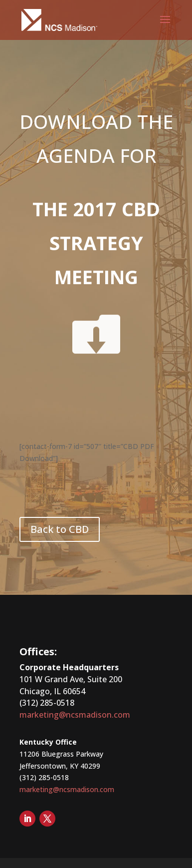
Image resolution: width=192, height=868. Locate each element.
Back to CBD (60, 529)
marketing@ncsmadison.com (75, 715)
